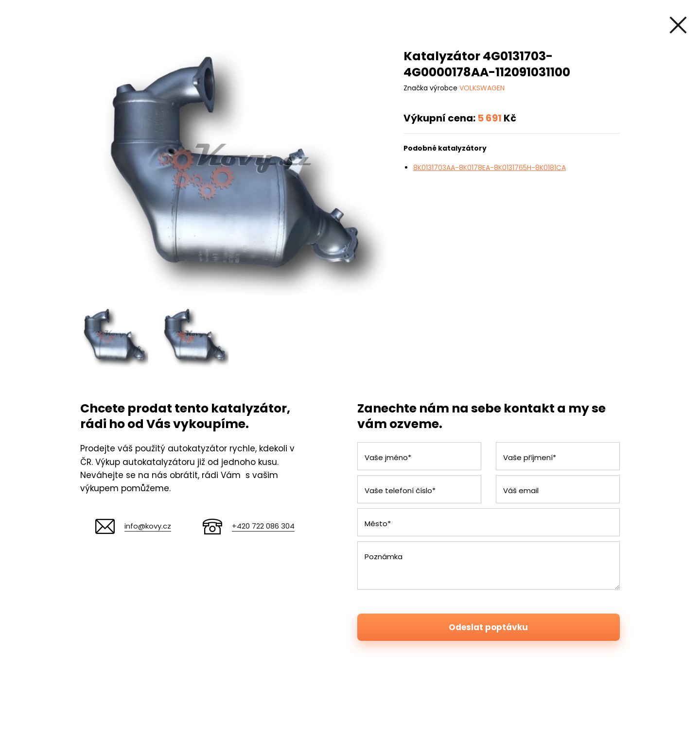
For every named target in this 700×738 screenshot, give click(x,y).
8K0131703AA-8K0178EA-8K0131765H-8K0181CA (490, 168)
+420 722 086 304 (263, 526)
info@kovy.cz (148, 526)
